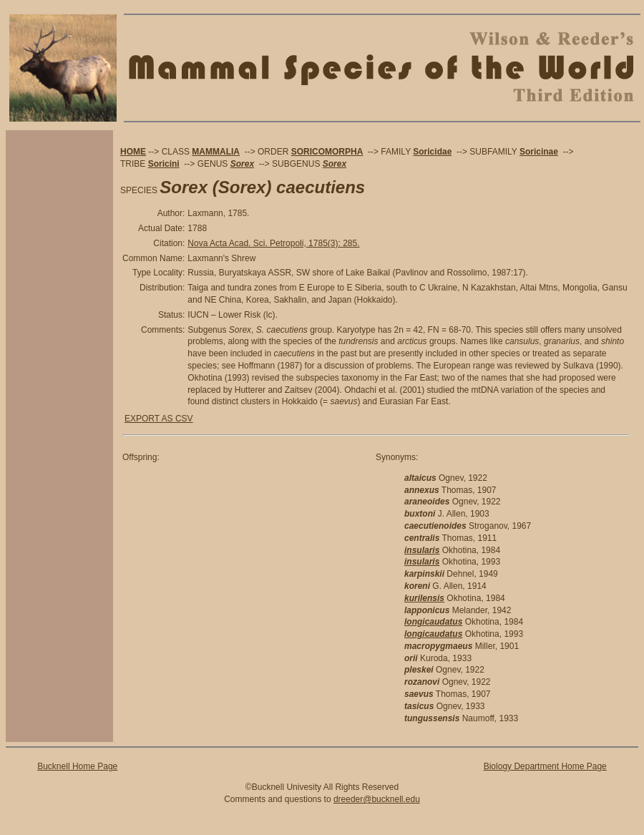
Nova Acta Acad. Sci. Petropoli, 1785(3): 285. (273, 243)
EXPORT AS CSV (159, 419)
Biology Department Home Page (545, 766)
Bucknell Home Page (77, 766)
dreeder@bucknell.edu (377, 799)
